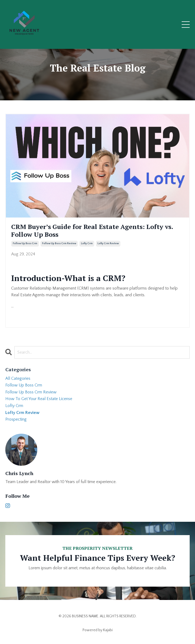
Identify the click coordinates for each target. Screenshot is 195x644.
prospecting (16, 419)
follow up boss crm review (59, 244)
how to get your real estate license (39, 399)
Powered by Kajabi (98, 630)
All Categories (18, 378)
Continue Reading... (28, 315)
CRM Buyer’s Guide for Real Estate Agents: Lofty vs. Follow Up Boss (92, 231)
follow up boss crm (25, 244)
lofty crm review (108, 244)
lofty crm (87, 244)
